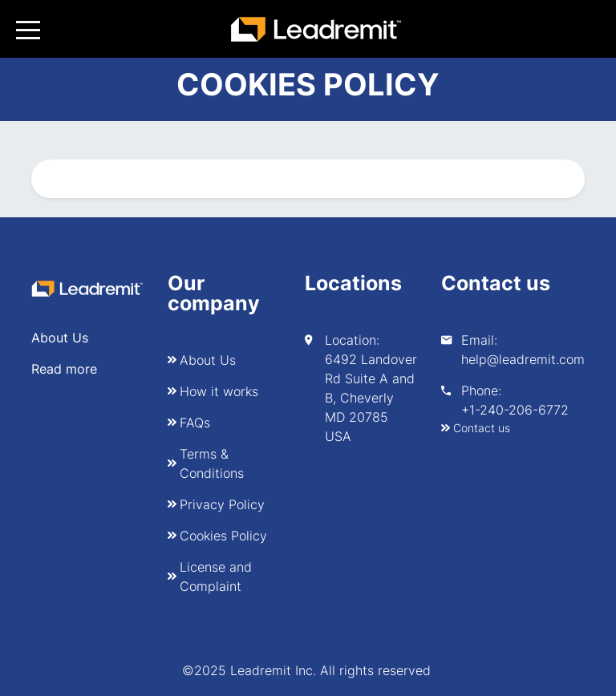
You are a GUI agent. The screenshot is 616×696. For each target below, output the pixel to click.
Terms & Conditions (212, 463)
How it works (219, 391)
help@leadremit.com (523, 359)
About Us (208, 360)
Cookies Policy (223, 536)
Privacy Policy (222, 504)
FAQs (195, 423)
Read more (64, 369)
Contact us (482, 428)
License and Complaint (216, 577)
